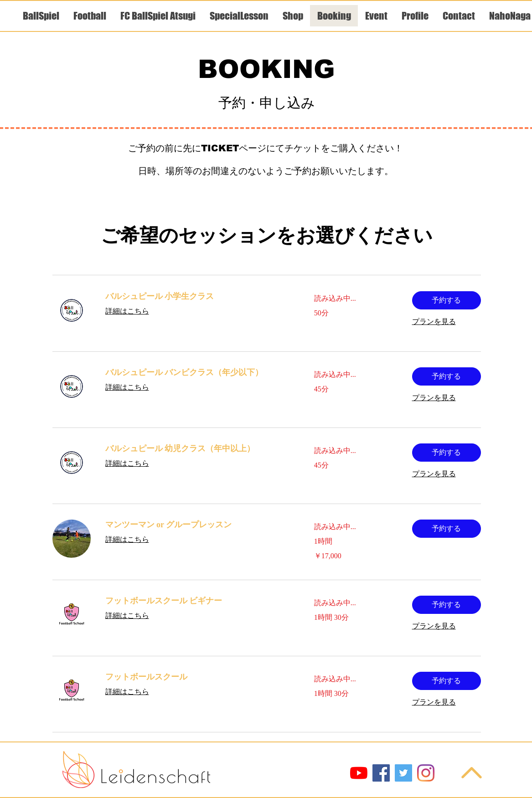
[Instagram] (426, 773)
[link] (199, 297)
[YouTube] (359, 773)
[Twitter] (403, 773)
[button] (447, 300)
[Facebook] (381, 773)
